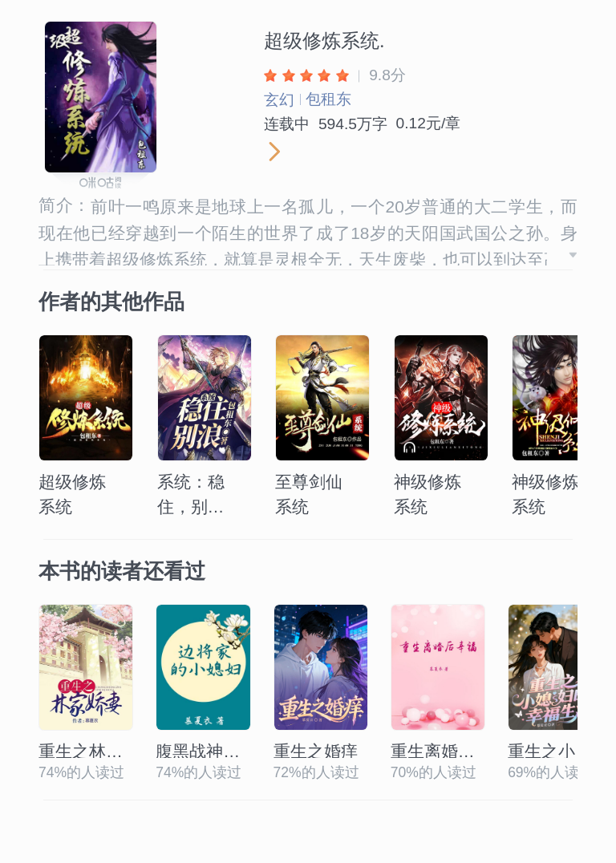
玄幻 (279, 100)
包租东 (328, 99)
